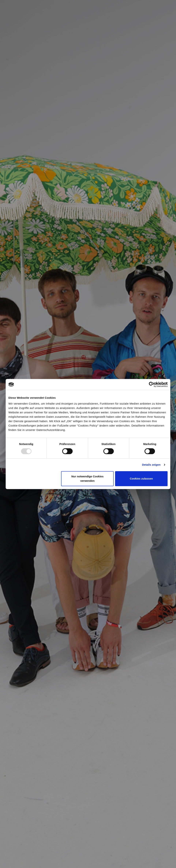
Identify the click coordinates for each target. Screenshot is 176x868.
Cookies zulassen (141, 479)
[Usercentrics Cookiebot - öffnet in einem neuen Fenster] (152, 384)
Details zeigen (151, 465)
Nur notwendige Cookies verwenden (87, 479)
